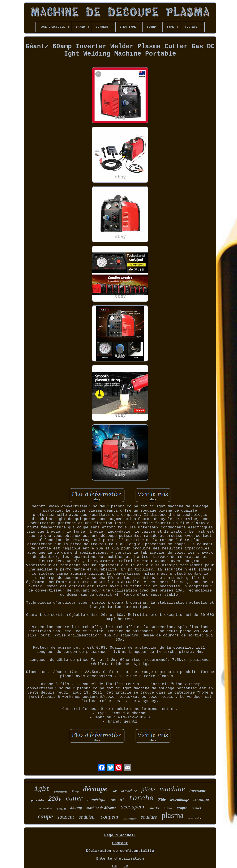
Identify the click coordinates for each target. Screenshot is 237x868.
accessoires (45, 808)
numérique (97, 800)
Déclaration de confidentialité (120, 851)
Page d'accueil (120, 835)
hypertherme (60, 792)
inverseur (197, 790)
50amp (75, 791)
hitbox (168, 808)
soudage (201, 799)
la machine (129, 791)
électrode (61, 809)
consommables (130, 819)
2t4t (114, 791)
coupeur (110, 817)
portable (38, 801)
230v (162, 800)
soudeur (66, 817)
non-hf (118, 800)
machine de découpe (101, 808)
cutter (74, 798)
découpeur (133, 807)
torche (141, 798)
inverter (154, 808)
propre (182, 808)
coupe (45, 816)
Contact (120, 843)
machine (172, 789)
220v (55, 798)
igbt (42, 789)
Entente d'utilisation (120, 859)
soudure (149, 817)
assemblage (180, 800)
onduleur (88, 817)
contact (196, 808)
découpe (95, 789)
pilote (148, 789)
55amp (76, 807)
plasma (173, 815)
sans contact (195, 818)
